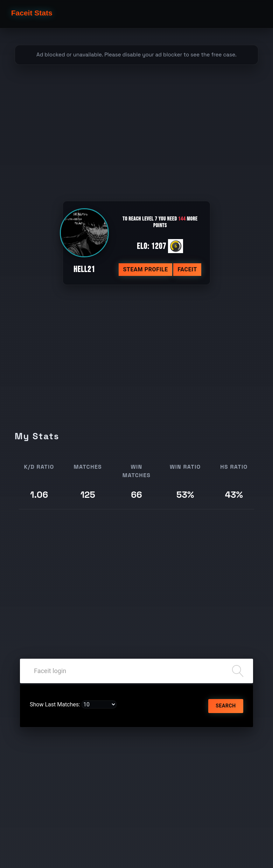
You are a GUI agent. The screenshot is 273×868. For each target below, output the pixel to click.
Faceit (187, 269)
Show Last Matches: (55, 704)
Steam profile (145, 269)
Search (226, 706)
